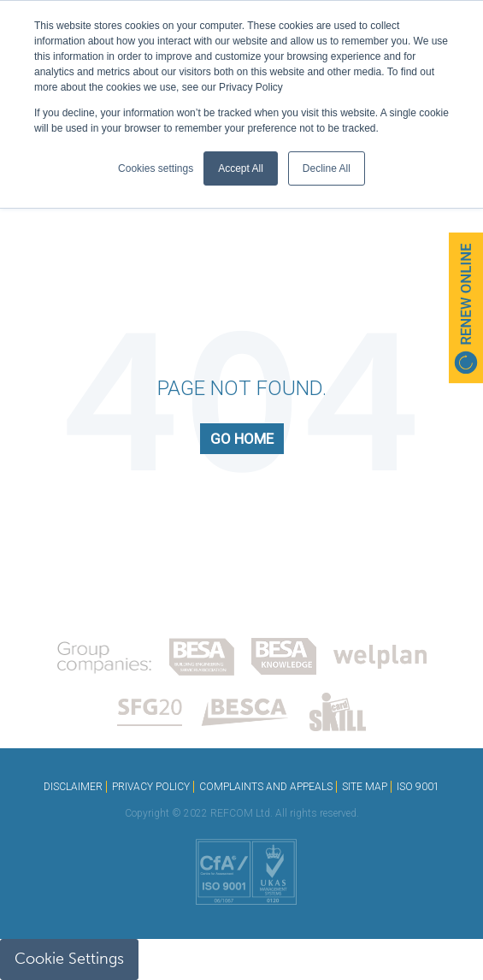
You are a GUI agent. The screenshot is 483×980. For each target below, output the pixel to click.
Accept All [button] (241, 168)
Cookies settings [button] (156, 168)
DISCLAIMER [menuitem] (73, 787)
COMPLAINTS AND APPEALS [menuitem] (266, 787)
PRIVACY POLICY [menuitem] (151, 787)
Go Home (242, 439)
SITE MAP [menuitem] (365, 787)
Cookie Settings (69, 959)
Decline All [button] (327, 168)
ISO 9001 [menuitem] (418, 787)
